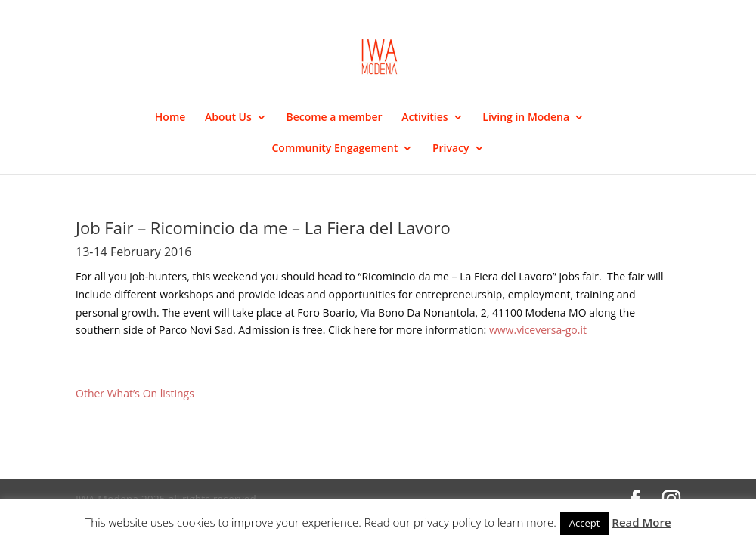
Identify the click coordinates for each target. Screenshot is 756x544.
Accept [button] (585, 523)
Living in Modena (526, 118)
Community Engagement (335, 149)
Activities (424, 118)
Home (170, 118)
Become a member (334, 118)
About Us (228, 118)
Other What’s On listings (135, 393)
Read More (641, 522)
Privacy (451, 149)
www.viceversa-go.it (538, 330)
